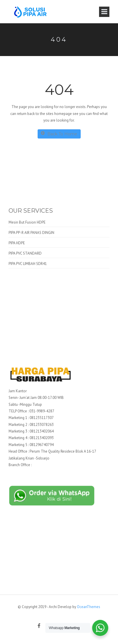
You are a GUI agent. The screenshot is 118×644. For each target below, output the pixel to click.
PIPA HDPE (17, 243)
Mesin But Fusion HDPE (27, 222)
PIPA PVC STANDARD (25, 253)
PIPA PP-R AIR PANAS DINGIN (31, 233)
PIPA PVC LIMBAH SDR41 (28, 264)
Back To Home (59, 134)
